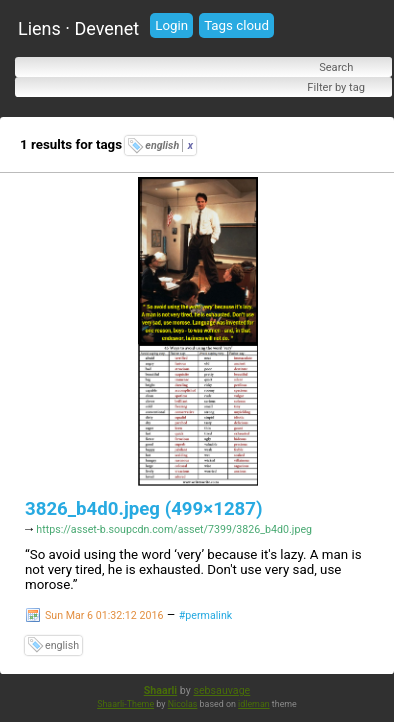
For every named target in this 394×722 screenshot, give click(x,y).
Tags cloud (236, 25)
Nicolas (183, 706)
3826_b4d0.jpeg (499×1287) (144, 509)
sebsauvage (221, 692)
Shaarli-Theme (125, 706)
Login (171, 25)
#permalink (205, 617)
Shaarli (160, 692)
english (169, 145)
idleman (254, 706)
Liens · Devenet (78, 28)
